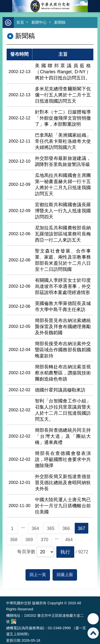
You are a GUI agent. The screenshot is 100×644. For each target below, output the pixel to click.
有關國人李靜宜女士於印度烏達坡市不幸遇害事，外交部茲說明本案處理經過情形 (63, 286)
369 (29, 540)
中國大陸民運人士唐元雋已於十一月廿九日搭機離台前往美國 (63, 506)
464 (69, 540)
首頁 (20, 22)
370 (45, 540)
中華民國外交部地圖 (14, 621)
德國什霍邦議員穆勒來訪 (60, 390)
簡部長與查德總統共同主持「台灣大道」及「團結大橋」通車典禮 (63, 436)
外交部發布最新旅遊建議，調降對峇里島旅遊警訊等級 (63, 161)
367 (82, 528)
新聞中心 (39, 22)
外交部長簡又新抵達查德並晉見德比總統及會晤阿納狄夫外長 (63, 483)
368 (14, 540)
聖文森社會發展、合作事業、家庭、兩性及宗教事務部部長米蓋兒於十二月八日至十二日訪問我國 (63, 260)
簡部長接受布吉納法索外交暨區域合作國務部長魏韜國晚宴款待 (63, 350)
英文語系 (94, 6)
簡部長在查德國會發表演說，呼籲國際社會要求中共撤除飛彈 (63, 459)
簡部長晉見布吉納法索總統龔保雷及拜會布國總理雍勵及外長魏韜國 (63, 327)
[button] (65, 552)
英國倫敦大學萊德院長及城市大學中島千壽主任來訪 (63, 306)
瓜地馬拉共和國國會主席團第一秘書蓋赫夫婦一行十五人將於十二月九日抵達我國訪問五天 (63, 185)
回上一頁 (38, 575)
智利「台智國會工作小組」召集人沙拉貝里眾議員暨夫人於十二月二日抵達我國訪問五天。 (63, 410)
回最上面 (65, 575)
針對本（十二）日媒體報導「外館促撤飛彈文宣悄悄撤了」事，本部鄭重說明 (63, 118)
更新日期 (13, 640)
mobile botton (6, 6)
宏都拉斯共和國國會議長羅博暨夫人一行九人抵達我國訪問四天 (63, 211)
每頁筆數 (26, 552)
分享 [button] (93, 619)
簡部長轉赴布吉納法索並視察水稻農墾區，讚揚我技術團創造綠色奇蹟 (63, 373)
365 (51, 528)
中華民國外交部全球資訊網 (50, 6)
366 (66, 528)
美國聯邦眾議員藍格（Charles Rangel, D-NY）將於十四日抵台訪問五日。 (63, 72)
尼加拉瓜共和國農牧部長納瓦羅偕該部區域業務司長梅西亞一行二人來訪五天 (63, 234)
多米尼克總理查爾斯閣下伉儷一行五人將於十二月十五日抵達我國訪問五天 (63, 95)
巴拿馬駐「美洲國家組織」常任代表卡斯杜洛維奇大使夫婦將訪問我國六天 (63, 141)
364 (35, 528)
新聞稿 (60, 22)
